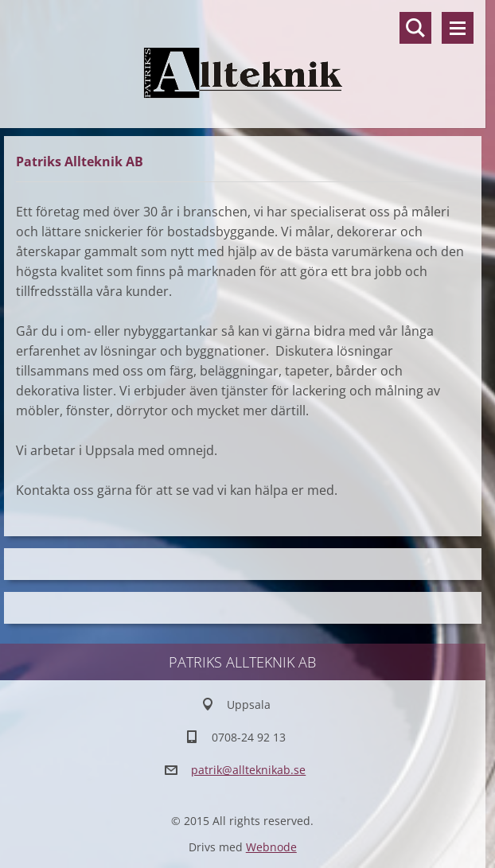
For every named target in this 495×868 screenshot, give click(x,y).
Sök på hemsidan (415, 28)
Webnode (271, 847)
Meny (458, 28)
